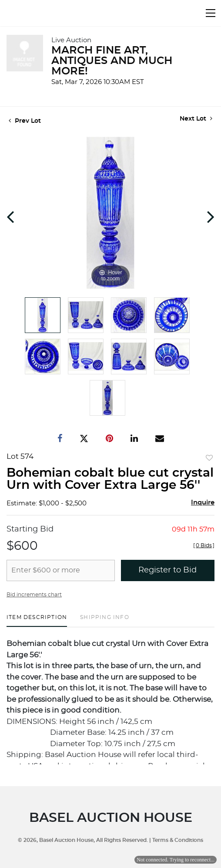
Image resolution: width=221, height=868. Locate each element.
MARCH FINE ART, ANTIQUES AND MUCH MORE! (112, 61)
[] (204, 545)
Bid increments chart (34, 595)
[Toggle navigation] (211, 13)
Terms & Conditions (178, 840)
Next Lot (196, 119)
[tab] (37, 621)
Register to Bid (167, 570)
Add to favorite (209, 458)
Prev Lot (25, 121)
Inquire (203, 503)
